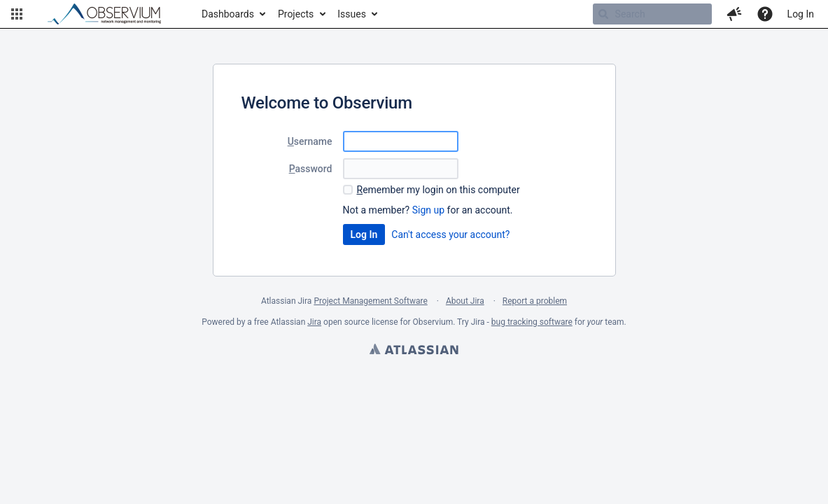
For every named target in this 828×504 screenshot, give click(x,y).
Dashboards (228, 14)
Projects (296, 14)
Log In (801, 14)
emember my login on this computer (438, 190)
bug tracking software (532, 322)
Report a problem (535, 301)
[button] (17, 14)
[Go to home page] (111, 14)
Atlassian (414, 351)
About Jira (465, 301)
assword (311, 169)
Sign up (428, 210)
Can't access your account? (450, 234)
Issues (352, 14)
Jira (314, 322)
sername (310, 141)
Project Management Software (370, 301)
